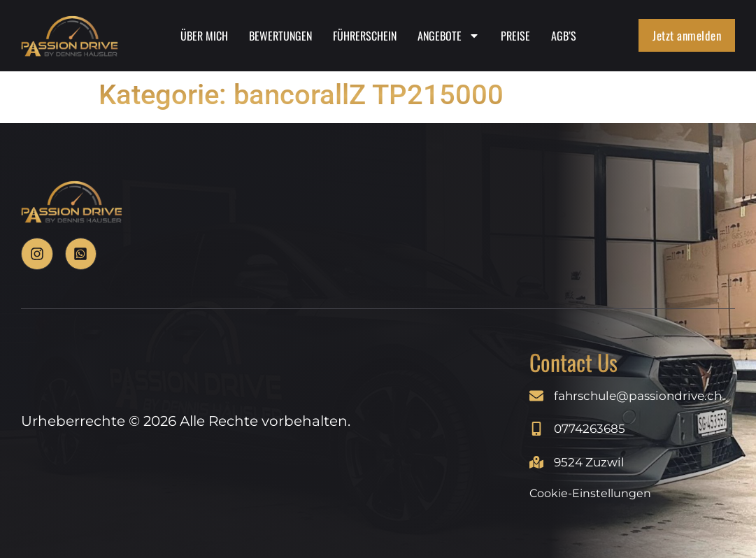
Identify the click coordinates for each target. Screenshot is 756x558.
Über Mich (204, 36)
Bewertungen (280, 36)
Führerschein (365, 36)
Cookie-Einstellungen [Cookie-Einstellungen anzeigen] (590, 493)
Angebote (449, 36)
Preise (515, 36)
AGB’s (564, 36)
